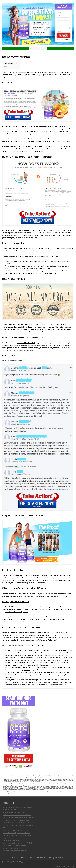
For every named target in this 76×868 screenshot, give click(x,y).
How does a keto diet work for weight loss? (16, 830)
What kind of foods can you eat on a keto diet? (17, 815)
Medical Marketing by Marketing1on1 (64, 866)
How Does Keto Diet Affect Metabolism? (15, 846)
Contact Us (59, 858)
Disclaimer (16, 858)
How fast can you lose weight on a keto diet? (16, 820)
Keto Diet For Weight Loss (42, 157)
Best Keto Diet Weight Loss (14, 862)
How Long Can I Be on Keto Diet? (13, 841)
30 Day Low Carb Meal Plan (11, 848)
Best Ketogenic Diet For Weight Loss (16, 601)
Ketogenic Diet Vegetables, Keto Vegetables (16, 851)
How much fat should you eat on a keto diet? (16, 833)
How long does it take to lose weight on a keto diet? (19, 817)
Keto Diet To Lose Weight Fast (13, 243)
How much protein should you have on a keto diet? (18, 823)
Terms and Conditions (28, 858)
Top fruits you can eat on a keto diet (14, 812)
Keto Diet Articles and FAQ (45, 858)
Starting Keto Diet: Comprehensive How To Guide (18, 843)
